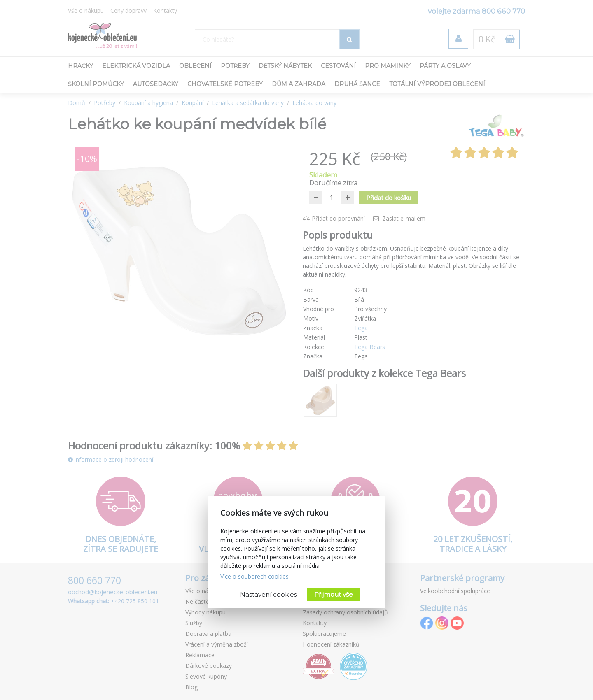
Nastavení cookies (268, 594)
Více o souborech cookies (254, 576)
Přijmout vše (334, 594)
